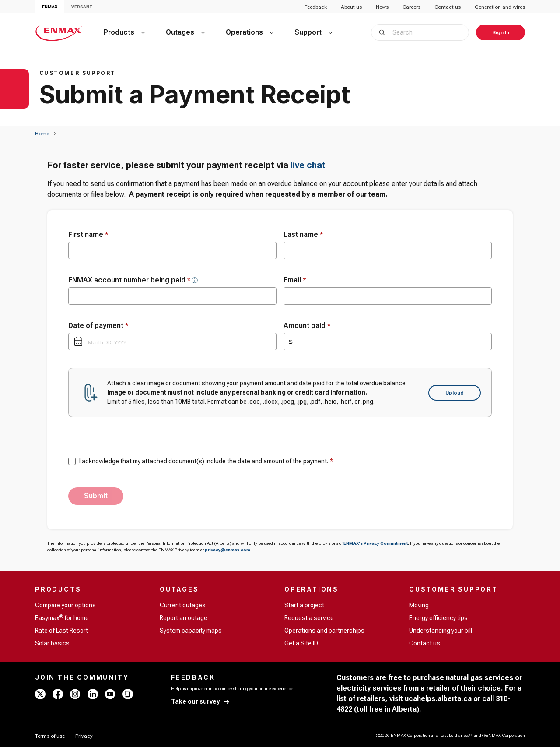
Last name (303, 235)
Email (295, 280)
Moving (419, 605)
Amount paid (307, 326)
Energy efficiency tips (438, 618)
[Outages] (185, 32)
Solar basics (52, 643)
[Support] (313, 32)
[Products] (124, 32)
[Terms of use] (50, 736)
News (382, 7)
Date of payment (98, 326)
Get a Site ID (301, 643)
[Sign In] (500, 32)
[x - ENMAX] (40, 694)
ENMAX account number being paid (129, 280)
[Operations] (250, 32)
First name (88, 235)
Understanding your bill (441, 631)
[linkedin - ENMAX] (93, 694)
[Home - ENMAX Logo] (59, 32)
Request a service (309, 618)
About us (351, 7)
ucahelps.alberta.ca (438, 699)
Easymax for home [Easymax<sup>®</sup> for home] (62, 617)
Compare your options (65, 605)
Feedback (316, 7)
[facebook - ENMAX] (58, 694)
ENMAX (50, 7)
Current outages (183, 605)
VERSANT (82, 7)
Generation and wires (500, 7)
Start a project (304, 605)
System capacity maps (191, 631)
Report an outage (184, 618)
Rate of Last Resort (61, 631)
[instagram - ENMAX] (75, 694)
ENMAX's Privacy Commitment (376, 543)
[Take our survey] (201, 702)
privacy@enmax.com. (228, 550)
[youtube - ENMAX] (110, 694)
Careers (411, 7)
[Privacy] (84, 736)
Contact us (448, 7)
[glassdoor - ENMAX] (128, 694)
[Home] (42, 134)
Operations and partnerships (324, 631)
